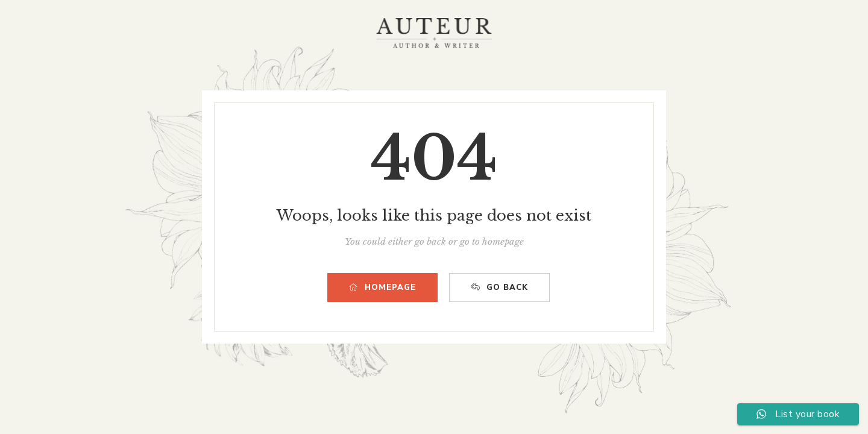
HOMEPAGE (382, 288)
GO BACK (499, 288)
